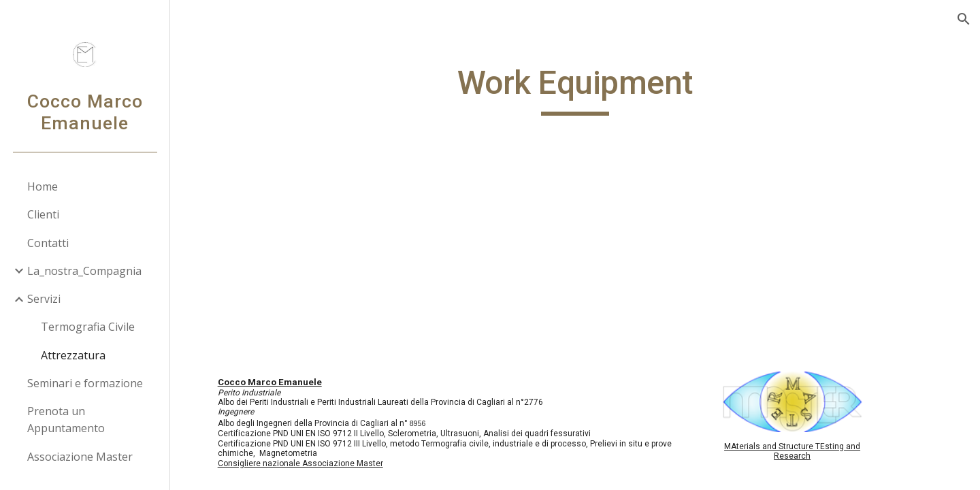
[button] (964, 19)
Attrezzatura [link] (73, 355)
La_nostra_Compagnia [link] (84, 271)
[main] (575, 89)
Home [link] (43, 186)
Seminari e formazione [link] (85, 383)
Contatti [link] (48, 243)
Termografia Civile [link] (88, 327)
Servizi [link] (44, 299)
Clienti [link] (43, 214)
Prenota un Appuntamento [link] (66, 420)
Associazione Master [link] (80, 457)
